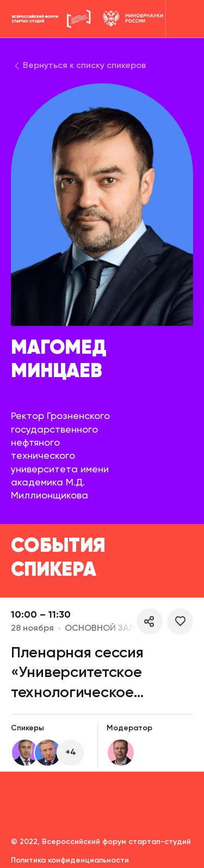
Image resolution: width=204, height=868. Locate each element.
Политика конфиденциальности (70, 860)
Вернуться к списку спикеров (84, 66)
